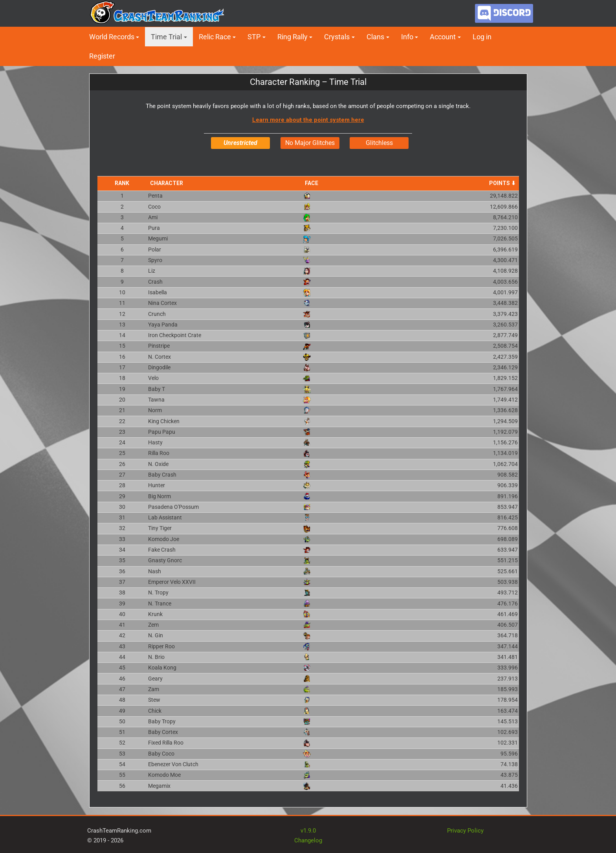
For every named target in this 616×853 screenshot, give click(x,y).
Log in (482, 37)
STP (254, 37)
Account (443, 37)
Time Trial (166, 37)
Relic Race (215, 37)
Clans (375, 37)
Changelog (308, 840)
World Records (112, 37)
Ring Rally (292, 37)
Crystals (337, 37)
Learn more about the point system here (308, 120)
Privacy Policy (465, 830)
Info (407, 37)
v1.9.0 (308, 830)
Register (102, 56)
